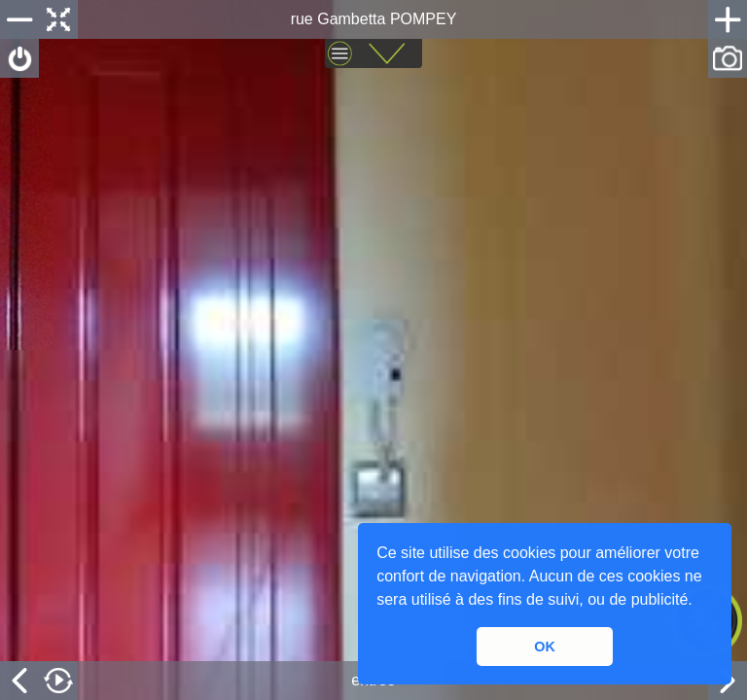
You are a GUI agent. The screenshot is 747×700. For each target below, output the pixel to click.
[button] (699, 602)
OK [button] (545, 647)
